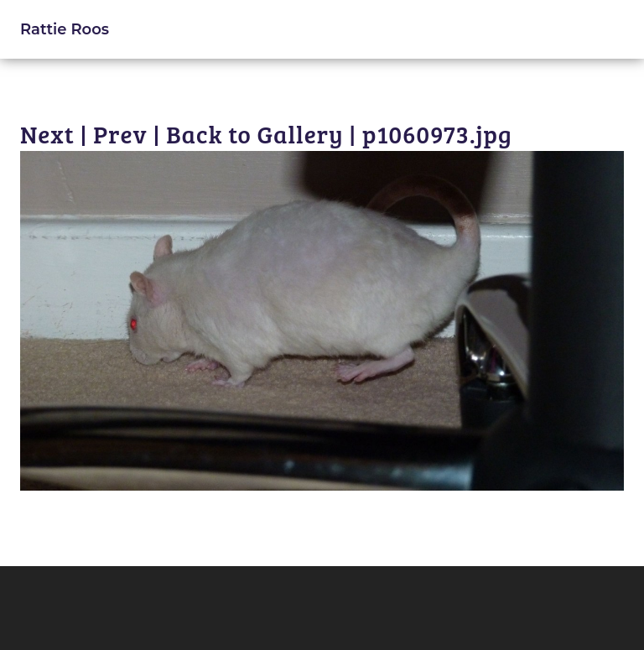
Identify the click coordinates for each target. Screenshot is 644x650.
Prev (120, 134)
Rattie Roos (65, 29)
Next (47, 134)
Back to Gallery (254, 134)
